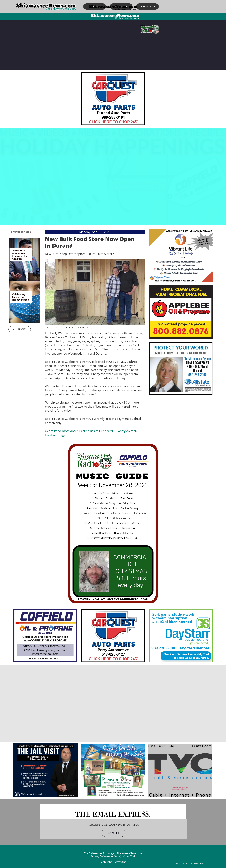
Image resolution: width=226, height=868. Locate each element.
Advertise (121, 862)
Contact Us (106, 862)
